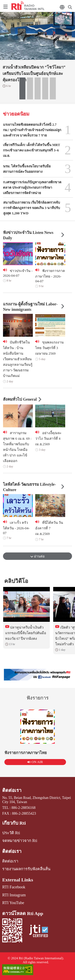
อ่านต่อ (37, 556)
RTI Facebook (14, 887)
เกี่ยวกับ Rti (14, 823)
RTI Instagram (14, 895)
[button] (22, 88)
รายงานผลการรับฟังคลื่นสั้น (26, 869)
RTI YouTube (13, 903)
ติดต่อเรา (12, 790)
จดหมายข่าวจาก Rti (20, 841)
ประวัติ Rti (11, 833)
